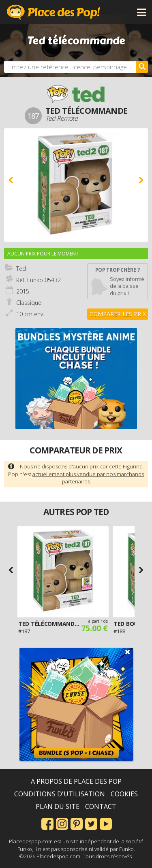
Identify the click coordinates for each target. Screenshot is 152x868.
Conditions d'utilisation (60, 794)
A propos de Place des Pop (76, 781)
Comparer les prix (118, 314)
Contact (101, 806)
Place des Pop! (54, 12)
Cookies (124, 794)
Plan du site (58, 806)
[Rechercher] (142, 67)
